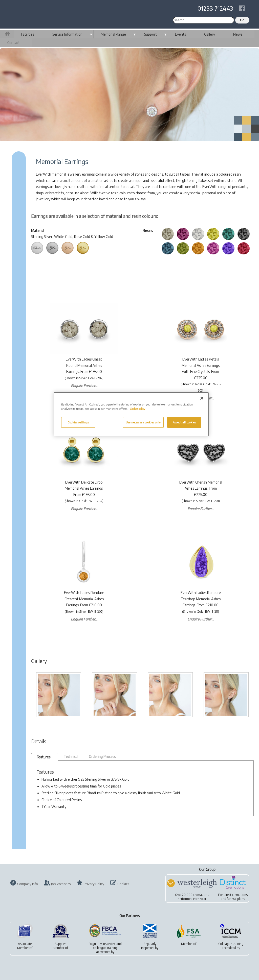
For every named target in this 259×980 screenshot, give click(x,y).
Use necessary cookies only (143, 422)
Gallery (210, 34)
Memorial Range (113, 34)
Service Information (67, 34)
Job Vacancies (61, 884)
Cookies (123, 884)
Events (180, 34)
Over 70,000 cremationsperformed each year (192, 897)
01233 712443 (215, 8)
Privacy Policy (94, 884)
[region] (131, 414)
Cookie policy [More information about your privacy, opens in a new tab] (137, 409)
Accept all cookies (184, 422)
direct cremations (236, 895)
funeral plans (236, 899)
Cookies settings (78, 422)
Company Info (28, 884)
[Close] (202, 398)
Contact (14, 43)
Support (150, 34)
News (238, 34)
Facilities (28, 34)
